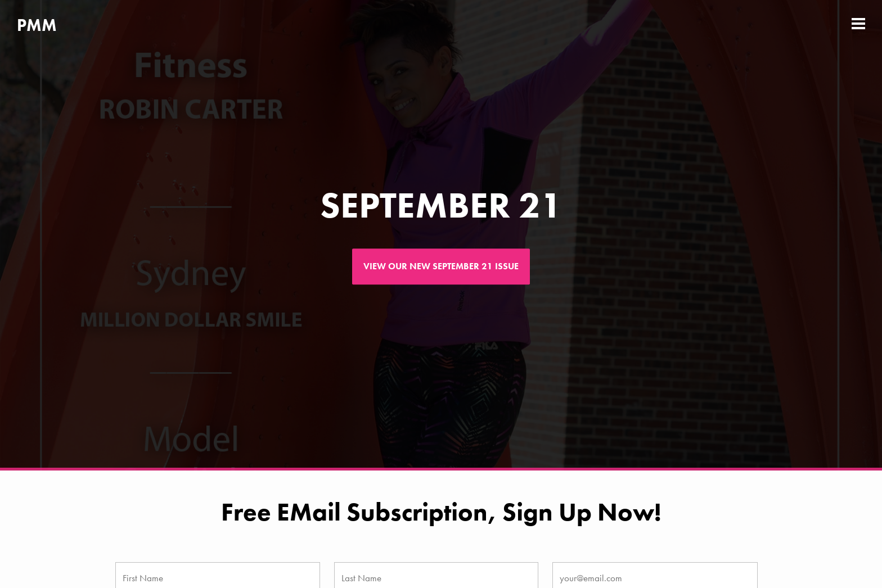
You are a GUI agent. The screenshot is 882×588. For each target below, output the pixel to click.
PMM (37, 25)
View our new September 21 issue (441, 266)
